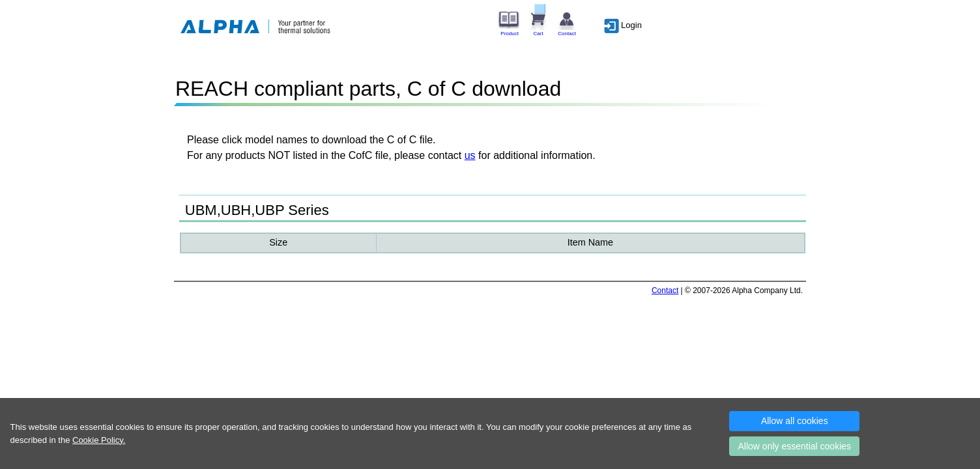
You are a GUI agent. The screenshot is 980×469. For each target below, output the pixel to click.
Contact (665, 291)
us (470, 155)
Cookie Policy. (99, 440)
